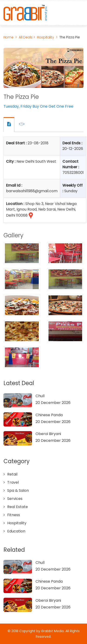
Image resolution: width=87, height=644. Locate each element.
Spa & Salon (18, 490)
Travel (13, 482)
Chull (40, 396)
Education (16, 531)
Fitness (14, 515)
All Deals (26, 37)
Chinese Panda (49, 415)
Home (8, 37)
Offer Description (22, 125)
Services (15, 499)
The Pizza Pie (70, 37)
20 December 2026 (53, 403)
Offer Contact (9, 125)
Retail (12, 474)
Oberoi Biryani (48, 434)
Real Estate (18, 507)
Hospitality (45, 37)
